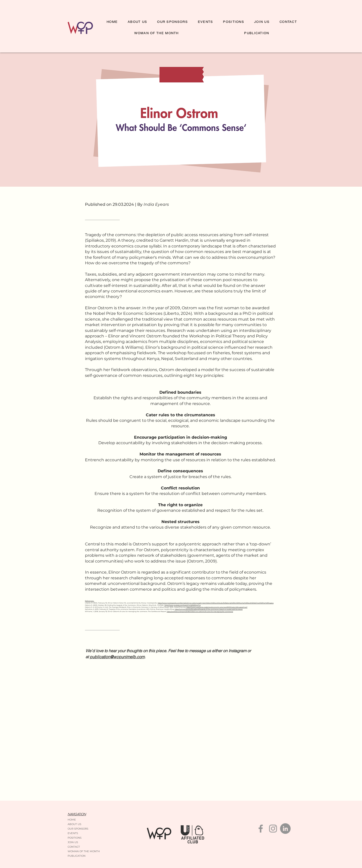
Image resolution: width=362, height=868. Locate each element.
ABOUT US (74, 824)
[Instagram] (273, 829)
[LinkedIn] (285, 829)
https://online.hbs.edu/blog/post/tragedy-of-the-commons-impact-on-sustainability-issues (209, 609)
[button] (234, 22)
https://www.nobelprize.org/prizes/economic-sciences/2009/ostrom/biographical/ (217, 607)
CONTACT (74, 847)
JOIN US (73, 842)
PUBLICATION (77, 856)
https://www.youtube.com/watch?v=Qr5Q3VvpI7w (183, 605)
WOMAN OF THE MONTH (84, 851)
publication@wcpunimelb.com (117, 657)
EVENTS (73, 833)
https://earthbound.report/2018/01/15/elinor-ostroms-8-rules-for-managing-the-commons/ (200, 611)
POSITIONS (75, 838)
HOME (72, 820)
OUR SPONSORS (78, 829)
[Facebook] (261, 829)
